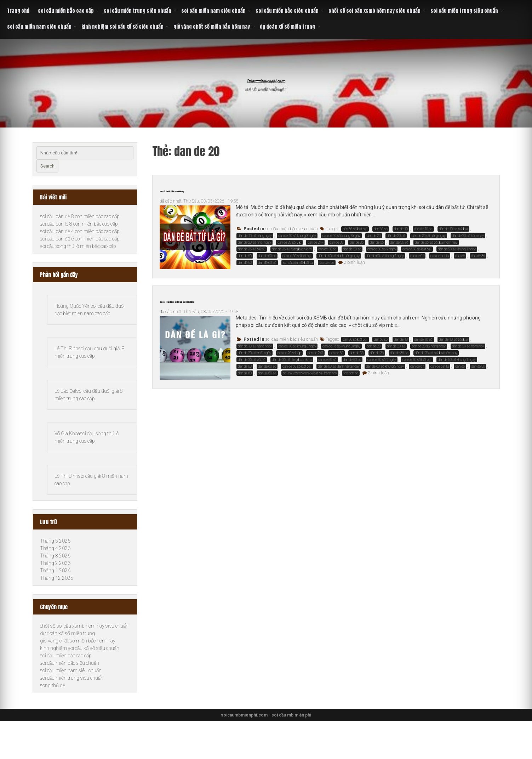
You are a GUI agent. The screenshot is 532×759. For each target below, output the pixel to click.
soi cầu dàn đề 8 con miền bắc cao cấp (80, 216)
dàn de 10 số (423, 229)
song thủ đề (53, 723)
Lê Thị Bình (66, 366)
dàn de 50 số (327, 249)
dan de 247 (315, 242)
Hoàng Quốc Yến (73, 307)
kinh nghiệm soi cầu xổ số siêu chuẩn (122, 27)
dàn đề (460, 256)
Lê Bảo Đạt (65, 414)
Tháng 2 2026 (55, 601)
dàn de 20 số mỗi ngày (254, 242)
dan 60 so (381, 229)
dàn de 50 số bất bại (417, 249)
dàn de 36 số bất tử (252, 249)
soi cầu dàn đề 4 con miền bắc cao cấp (80, 231)
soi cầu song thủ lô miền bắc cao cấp (78, 246)
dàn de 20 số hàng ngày (429, 236)
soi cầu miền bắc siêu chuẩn (287, 11)
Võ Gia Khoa (67, 462)
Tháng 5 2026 (55, 579)
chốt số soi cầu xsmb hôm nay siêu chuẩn (374, 11)
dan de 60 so (267, 256)
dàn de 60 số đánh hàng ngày (339, 256)
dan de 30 (336, 242)
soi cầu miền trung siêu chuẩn (138, 11)
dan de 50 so (352, 249)
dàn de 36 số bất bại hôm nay (436, 242)
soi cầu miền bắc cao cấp (66, 11)
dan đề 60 (245, 263)
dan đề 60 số (267, 263)
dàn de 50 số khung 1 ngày (457, 249)
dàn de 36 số (399, 242)
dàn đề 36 (478, 256)
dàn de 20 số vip (289, 242)
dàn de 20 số (396, 236)
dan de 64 (417, 256)
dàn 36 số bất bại (355, 229)
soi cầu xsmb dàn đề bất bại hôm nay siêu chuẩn (245, 299)
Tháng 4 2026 (55, 586)
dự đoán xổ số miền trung (287, 27)
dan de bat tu (440, 256)
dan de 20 (374, 236)
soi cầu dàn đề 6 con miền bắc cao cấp (80, 239)
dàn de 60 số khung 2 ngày (385, 256)
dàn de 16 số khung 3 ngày (341, 236)
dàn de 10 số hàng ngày (255, 236)
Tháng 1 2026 (55, 608)
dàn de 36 (377, 242)
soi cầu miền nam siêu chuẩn (213, 11)
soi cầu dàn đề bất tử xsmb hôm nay (223, 189)
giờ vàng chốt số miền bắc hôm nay (212, 27)
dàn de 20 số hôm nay (468, 236)
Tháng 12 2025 (57, 616)
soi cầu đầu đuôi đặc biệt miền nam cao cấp (88, 318)
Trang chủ (18, 11)
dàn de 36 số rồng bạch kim (292, 249)
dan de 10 (401, 229)
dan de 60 (245, 256)
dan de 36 (357, 242)
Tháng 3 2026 (55, 594)
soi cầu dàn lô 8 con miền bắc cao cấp (79, 224)
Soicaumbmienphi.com (266, 78)
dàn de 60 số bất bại (297, 256)
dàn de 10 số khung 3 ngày (297, 236)
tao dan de (327, 263)
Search (47, 166)
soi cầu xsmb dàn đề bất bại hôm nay (310, 373)
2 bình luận (354, 262)
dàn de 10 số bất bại (453, 229)
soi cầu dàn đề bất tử (298, 263)
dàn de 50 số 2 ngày (382, 249)
